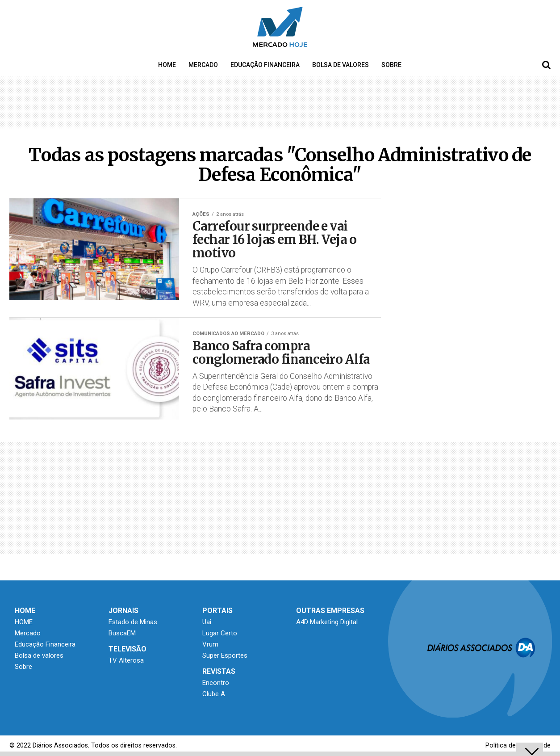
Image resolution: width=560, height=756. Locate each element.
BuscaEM (122, 633)
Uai (207, 622)
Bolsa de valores (341, 65)
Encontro (216, 683)
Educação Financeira (265, 65)
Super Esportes (225, 655)
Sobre (391, 65)
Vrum (210, 644)
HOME (167, 65)
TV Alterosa (126, 660)
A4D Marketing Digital (327, 622)
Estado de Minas (133, 622)
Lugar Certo (220, 633)
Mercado (203, 65)
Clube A (214, 694)
